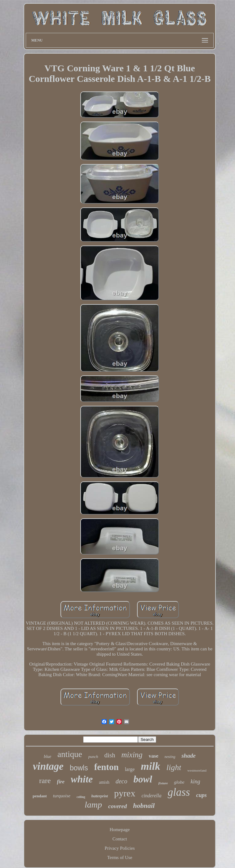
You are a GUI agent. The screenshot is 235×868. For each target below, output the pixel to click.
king (195, 782)
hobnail (144, 806)
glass (179, 792)
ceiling (81, 797)
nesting (170, 757)
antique (70, 754)
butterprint (100, 796)
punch (93, 757)
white (82, 779)
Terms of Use (120, 857)
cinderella (151, 796)
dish (110, 755)
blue (47, 757)
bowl (143, 779)
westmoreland (197, 770)
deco (122, 781)
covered (117, 806)
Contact (120, 839)
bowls (79, 768)
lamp (93, 805)
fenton (106, 767)
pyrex (125, 793)
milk (150, 766)
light (174, 767)
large (130, 769)
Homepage (120, 830)
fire (61, 782)
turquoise (62, 796)
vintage (48, 766)
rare (45, 781)
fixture (163, 783)
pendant (40, 796)
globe (179, 782)
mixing (132, 755)
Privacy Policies (120, 848)
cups (202, 795)
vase (154, 756)
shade (188, 756)
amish (104, 782)
